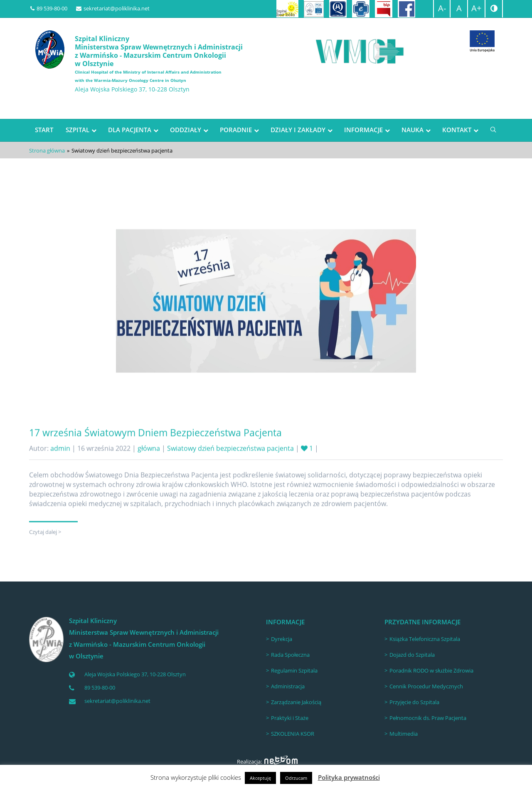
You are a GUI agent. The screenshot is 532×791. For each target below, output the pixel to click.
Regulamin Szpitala (294, 670)
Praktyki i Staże (290, 718)
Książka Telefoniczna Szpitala (425, 639)
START (44, 130)
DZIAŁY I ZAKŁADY (298, 130)
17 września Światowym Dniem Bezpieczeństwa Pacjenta (155, 453)
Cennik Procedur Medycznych (426, 686)
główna (149, 468)
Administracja (288, 686)
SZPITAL (78, 130)
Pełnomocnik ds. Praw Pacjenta (428, 718)
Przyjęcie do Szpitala (414, 702)
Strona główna (47, 150)
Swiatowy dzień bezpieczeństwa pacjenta (230, 468)
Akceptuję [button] (260, 778)
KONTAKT (457, 130)
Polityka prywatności (349, 777)
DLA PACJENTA (130, 130)
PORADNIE (236, 130)
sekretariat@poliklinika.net (113, 8)
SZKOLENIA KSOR (293, 734)
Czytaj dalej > (45, 552)
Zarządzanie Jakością (296, 702)
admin (60, 468)
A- (442, 8)
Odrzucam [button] (296, 778)
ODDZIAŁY (186, 130)
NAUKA (413, 130)
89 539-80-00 (49, 8)
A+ (476, 8)
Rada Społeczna (290, 655)
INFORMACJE (363, 130)
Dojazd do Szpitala (412, 655)
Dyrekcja (282, 639)
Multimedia (404, 734)
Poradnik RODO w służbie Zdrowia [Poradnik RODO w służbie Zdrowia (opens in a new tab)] (431, 670)
